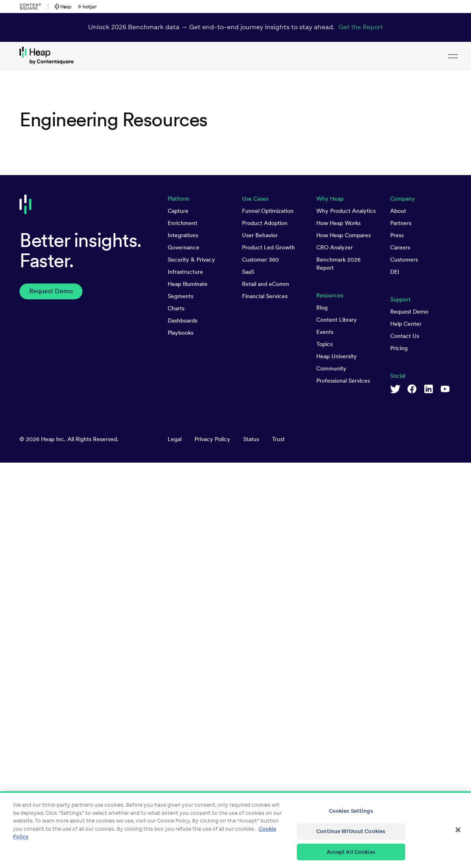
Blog (322, 307)
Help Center (406, 324)
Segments (180, 296)
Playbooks (180, 333)
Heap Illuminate (188, 284)
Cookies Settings (351, 819)
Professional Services (343, 381)
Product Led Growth (268, 247)
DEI (395, 272)
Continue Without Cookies (351, 839)
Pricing (399, 348)
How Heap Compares (344, 235)
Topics (324, 344)
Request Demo (409, 312)
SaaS (248, 272)
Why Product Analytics (346, 211)
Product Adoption (265, 223)
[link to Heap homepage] (235, 56)
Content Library (337, 320)
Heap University (337, 356)
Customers (404, 260)
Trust (278, 439)
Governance (184, 247)
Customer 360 (260, 260)
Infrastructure (185, 272)
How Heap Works (338, 223)
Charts (176, 308)
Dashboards (183, 320)
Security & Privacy (191, 260)
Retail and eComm (266, 284)
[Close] (458, 838)
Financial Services (265, 296)
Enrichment (183, 223)
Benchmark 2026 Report (338, 264)
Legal (175, 439)
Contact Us (405, 336)
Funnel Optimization (268, 211)
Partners (401, 223)
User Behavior (260, 235)
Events (325, 332)
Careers (400, 247)
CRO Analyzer (335, 247)
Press (397, 235)
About (398, 211)
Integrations (183, 235)
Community (331, 368)
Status (251, 439)
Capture (178, 211)
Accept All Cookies (351, 859)
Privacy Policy (212, 439)
